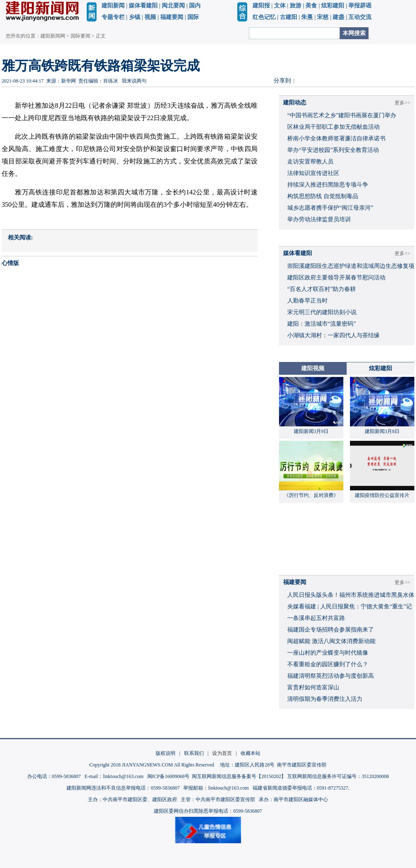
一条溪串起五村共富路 (316, 618)
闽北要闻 (173, 6)
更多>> (402, 103)
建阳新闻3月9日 (311, 431)
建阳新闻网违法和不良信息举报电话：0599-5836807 (123, 788)
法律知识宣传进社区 (313, 173)
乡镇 (135, 17)
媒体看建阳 (143, 6)
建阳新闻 (113, 6)
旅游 (295, 6)
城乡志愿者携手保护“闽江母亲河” (330, 208)
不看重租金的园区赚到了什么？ (328, 664)
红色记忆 (264, 17)
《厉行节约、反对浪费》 (311, 495)
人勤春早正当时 (307, 301)
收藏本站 (251, 753)
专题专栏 (113, 17)
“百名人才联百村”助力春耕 (321, 289)
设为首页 (222, 753)
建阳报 (261, 6)
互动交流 (360, 17)
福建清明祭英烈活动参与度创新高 (331, 676)
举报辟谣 (360, 6)
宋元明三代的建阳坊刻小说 (322, 312)
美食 (311, 6)
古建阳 (288, 17)
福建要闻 (172, 17)
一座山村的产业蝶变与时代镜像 (328, 653)
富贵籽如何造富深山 (313, 687)
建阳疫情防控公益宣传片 (382, 495)
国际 (193, 17)
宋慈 (323, 17)
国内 (195, 6)
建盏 (338, 17)
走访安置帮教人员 (310, 162)
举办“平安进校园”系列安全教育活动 (333, 150)
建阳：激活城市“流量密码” (321, 324)
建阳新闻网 (53, 36)
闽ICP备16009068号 (169, 776)
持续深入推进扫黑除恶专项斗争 (328, 185)
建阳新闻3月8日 (382, 431)
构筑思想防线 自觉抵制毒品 (323, 196)
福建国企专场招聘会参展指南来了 (331, 630)
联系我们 (194, 753)
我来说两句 (134, 81)
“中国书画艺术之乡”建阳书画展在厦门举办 (342, 115)
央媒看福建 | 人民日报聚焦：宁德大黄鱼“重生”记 (350, 607)
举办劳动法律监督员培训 (319, 219)
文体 (280, 6)
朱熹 (307, 17)
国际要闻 (80, 36)
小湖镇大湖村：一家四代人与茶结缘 (333, 335)
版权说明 (165, 753)
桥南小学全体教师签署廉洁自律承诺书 (336, 138)
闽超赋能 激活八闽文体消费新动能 (331, 641)
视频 (150, 17)
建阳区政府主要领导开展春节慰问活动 (336, 278)
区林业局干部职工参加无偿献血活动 (333, 127)
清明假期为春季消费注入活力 (325, 699)
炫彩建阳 (333, 6)
